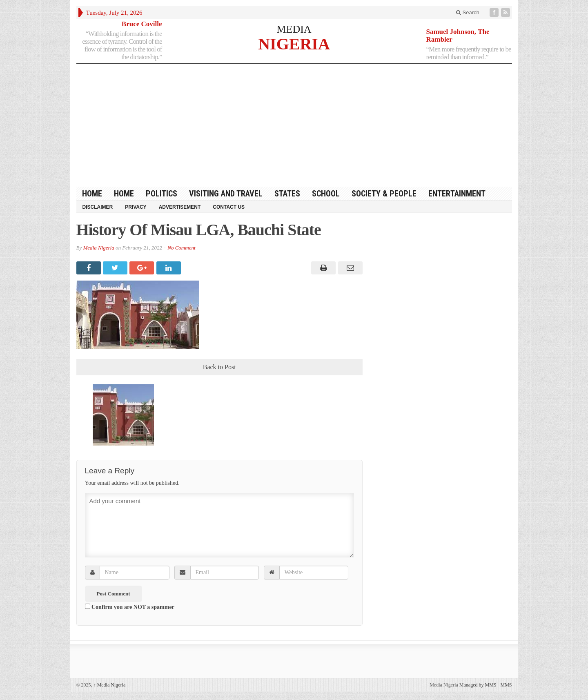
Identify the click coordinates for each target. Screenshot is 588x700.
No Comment (181, 248)
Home (124, 194)
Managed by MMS (478, 685)
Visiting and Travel (226, 194)
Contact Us (229, 207)
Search (468, 12)
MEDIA (294, 29)
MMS (506, 685)
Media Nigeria (98, 248)
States (287, 194)
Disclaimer (98, 207)
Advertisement (180, 207)
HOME (92, 194)
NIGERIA (294, 43)
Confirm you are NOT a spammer (130, 607)
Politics (161, 194)
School (326, 194)
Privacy (136, 207)
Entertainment (457, 194)
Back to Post (219, 367)
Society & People (384, 194)
